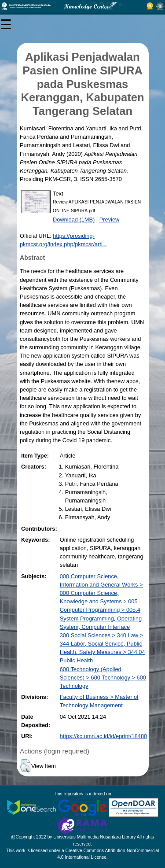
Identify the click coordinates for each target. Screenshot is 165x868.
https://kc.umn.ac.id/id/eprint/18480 (103, 736)
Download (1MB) (74, 220)
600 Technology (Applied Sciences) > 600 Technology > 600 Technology (103, 678)
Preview (110, 220)
